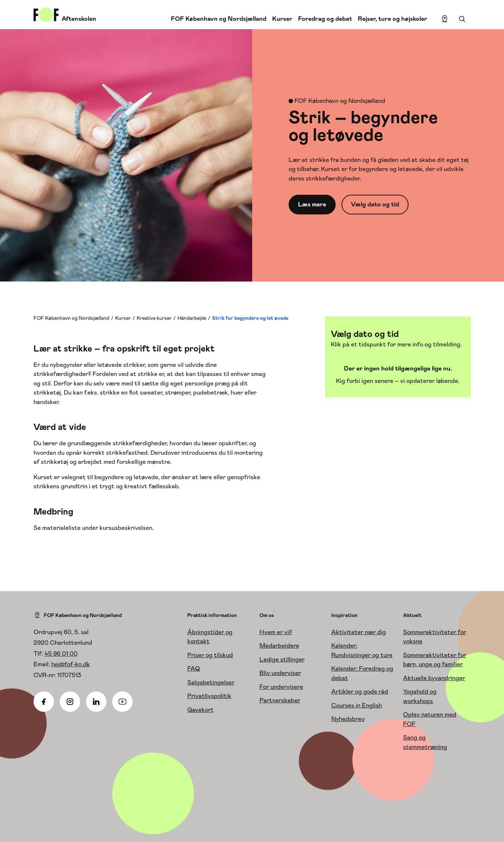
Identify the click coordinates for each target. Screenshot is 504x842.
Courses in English (357, 705)
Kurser (282, 19)
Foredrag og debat (325, 19)
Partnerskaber (280, 700)
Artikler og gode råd (360, 691)
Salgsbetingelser (211, 682)
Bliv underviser (280, 673)
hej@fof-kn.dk (71, 664)
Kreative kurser (154, 318)
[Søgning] (462, 19)
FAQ (194, 668)
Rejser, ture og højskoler (392, 19)
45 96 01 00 (61, 653)
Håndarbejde (192, 318)
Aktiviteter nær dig (359, 632)
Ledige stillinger (282, 659)
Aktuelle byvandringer (434, 678)
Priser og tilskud (210, 655)
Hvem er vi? (276, 632)
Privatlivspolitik (209, 696)
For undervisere (281, 687)
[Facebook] (44, 702)
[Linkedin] (96, 702)
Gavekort (200, 710)
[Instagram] (70, 702)
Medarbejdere (279, 645)
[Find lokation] (445, 19)
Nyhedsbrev (348, 719)
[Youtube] (122, 702)
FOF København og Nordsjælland (219, 19)
